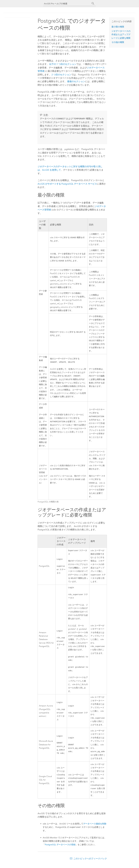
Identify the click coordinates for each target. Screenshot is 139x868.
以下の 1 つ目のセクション (63, 64)
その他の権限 (118, 42)
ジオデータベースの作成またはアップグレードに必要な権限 (121, 35)
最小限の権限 (118, 27)
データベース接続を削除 (95, 828)
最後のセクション (76, 81)
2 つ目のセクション (61, 75)
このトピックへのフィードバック (90, 863)
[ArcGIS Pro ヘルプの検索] (67, 4)
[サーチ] (93, 4)
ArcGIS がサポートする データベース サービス (67, 183)
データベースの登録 (60, 849)
